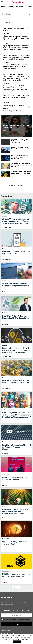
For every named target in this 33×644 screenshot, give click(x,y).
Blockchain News (7, 442)
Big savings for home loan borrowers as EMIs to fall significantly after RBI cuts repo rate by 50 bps (16, 48)
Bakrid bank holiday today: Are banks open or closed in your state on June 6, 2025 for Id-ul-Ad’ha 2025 (16, 57)
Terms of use (21, 602)
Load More (17, 587)
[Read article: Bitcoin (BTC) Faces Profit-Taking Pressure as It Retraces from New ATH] (5, 142)
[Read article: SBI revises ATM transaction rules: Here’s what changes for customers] (16, 271)
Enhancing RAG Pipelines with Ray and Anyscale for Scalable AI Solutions (21, 165)
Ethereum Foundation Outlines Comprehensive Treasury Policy (21, 172)
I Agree (17, 642)
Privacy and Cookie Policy (21, 639)
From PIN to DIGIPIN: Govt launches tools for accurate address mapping (16, 382)
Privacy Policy (12, 602)
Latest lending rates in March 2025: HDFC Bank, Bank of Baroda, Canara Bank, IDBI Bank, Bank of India (16, 350)
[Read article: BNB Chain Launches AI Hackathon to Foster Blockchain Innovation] (16, 561)
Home (3, 7)
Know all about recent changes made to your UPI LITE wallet (16, 252)
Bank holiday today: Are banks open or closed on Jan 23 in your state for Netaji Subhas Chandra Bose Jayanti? (16, 415)
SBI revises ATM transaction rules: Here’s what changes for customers (16, 285)
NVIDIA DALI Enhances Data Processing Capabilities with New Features (20, 157)
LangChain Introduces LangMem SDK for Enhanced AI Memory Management (16, 447)
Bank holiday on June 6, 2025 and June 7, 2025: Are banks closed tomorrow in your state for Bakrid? (15, 88)
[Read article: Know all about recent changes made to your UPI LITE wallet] (16, 239)
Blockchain (5, 313)
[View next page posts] (18, 180)
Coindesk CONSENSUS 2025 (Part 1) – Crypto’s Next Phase (16, 478)
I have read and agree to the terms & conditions (17, 620)
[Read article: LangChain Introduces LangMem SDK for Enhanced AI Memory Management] (16, 432)
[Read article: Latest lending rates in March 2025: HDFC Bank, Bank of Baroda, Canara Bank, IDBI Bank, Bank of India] (16, 336)
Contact (10, 604)
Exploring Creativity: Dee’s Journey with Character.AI (15, 543)
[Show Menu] (2, 2)
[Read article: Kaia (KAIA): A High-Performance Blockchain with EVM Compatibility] (16, 303)
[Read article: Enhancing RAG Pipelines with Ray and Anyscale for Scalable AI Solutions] (5, 166)
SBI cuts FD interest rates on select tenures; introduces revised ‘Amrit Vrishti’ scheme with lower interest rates (16, 221)
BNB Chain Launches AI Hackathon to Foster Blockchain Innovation (17, 575)
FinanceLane (18, 2)
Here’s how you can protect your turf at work (16, 29)
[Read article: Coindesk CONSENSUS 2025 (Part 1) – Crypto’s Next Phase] (16, 465)
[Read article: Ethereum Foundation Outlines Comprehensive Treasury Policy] (5, 174)
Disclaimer (4, 602)
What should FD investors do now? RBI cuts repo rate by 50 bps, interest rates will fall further (16, 38)
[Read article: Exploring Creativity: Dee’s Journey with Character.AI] (16, 529)
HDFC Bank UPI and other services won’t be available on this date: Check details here (15, 67)
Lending (29, 7)
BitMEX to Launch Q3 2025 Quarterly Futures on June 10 (20, 148)
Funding (11, 7)
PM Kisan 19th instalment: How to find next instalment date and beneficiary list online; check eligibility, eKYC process (15, 512)
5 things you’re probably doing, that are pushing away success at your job (16, 97)
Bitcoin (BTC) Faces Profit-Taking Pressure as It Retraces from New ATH (21, 141)
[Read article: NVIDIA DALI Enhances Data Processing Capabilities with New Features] (5, 158)
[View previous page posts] (15, 180)
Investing (20, 7)
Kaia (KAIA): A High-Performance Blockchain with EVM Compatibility (16, 317)
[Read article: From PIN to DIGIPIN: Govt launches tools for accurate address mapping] (16, 368)
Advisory (6, 26)
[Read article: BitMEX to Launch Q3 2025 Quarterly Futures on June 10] (5, 150)
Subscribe (4, 604)
